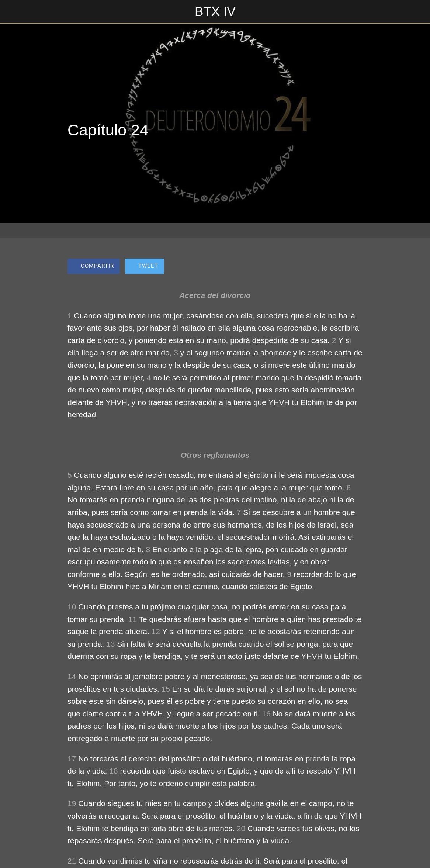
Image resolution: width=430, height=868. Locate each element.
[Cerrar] (12, 12)
